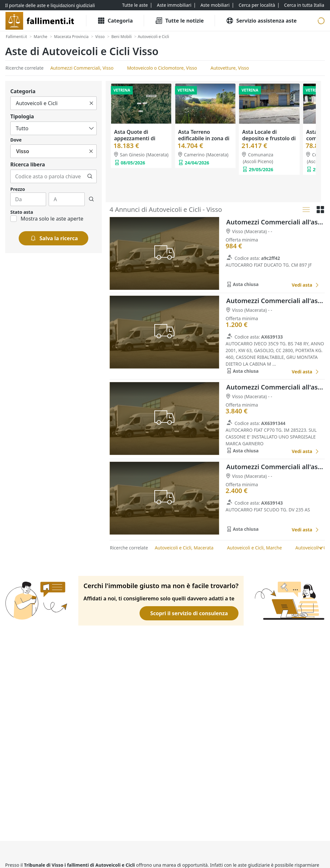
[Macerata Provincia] (71, 37)
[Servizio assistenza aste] (261, 21)
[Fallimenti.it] (16, 37)
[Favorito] (279, 285)
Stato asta (22, 212)
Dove (16, 140)
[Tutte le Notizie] (179, 21)
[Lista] (306, 210)
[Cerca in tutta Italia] (304, 5)
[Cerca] (90, 176)
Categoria (23, 91)
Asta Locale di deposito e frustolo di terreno (269, 138)
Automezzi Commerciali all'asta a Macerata (275, 222)
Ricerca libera (28, 164)
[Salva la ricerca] (54, 238)
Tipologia (22, 116)
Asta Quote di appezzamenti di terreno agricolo (135, 138)
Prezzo (18, 189)
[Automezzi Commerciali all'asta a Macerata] (306, 285)
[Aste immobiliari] (174, 5)
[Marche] (41, 37)
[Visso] (100, 37)
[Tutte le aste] (135, 5)
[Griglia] (320, 210)
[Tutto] (53, 103)
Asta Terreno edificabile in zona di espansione (204, 138)
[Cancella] (91, 103)
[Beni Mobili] (122, 37)
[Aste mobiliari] (215, 5)
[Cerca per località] (257, 5)
